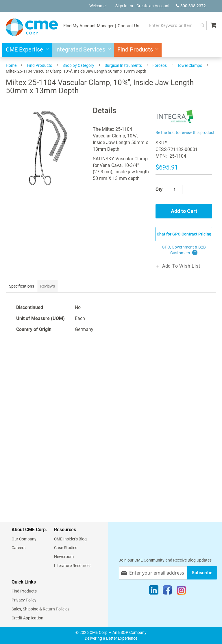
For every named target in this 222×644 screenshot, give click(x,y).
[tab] (22, 286)
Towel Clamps (190, 65)
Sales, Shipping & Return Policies (40, 609)
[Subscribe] (202, 573)
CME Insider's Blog (70, 539)
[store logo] (32, 27)
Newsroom (64, 557)
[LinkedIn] (154, 591)
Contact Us (128, 26)
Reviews (48, 286)
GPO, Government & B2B (184, 250)
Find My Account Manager (88, 26)
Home (11, 65)
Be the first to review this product (185, 133)
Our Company (24, 539)
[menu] (111, 50)
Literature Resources (73, 566)
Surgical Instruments (123, 65)
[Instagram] (181, 591)
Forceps (160, 65)
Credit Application (27, 618)
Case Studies (66, 548)
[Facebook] (167, 591)
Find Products (39, 65)
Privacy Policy (24, 600)
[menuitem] (26, 50)
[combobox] (176, 25)
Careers (18, 548)
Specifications (22, 286)
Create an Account (153, 6)
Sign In (121, 6)
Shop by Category (78, 65)
